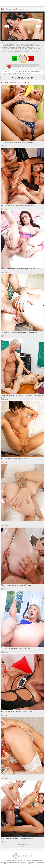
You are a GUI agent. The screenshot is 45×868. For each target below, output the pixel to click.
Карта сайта (19, 864)
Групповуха (12, 73)
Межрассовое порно (23, 73)
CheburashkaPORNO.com (23, 4)
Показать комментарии (23, 78)
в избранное (22, 67)
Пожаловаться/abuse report (27, 866)
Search (41, 3)
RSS (26, 864)
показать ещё (22, 845)
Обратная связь (9, 864)
